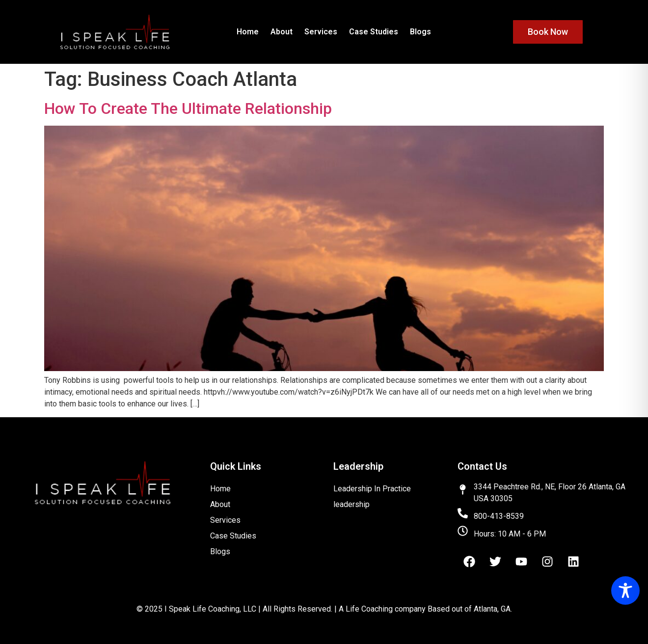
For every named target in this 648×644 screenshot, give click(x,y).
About (282, 32)
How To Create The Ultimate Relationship (188, 108)
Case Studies (374, 32)
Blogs (420, 32)
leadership (351, 504)
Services (321, 32)
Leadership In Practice (372, 489)
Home (248, 32)
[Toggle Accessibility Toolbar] (625, 590)
